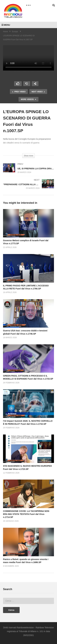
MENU (6, 25)
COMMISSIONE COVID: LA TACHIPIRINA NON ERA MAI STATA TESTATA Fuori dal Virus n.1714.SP (26, 514)
